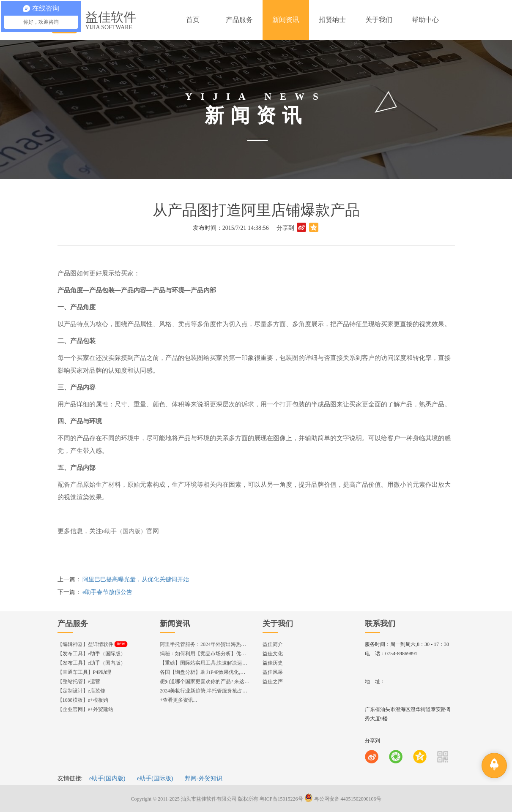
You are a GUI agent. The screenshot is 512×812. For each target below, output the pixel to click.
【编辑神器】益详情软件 (92, 644)
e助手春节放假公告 (107, 592)
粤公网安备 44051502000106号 (343, 799)
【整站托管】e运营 (79, 681)
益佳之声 (273, 681)
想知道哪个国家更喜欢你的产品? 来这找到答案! (213, 681)
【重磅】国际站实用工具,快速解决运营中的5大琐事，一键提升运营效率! (241, 663)
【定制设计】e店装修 (81, 691)
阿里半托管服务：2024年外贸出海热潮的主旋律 (213, 644)
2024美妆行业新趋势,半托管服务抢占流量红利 (211, 691)
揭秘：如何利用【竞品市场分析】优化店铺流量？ (216, 654)
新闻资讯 (175, 624)
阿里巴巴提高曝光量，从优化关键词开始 (136, 579)
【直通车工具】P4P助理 (84, 672)
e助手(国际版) (155, 778)
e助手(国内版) (107, 778)
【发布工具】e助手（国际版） (92, 654)
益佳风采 (273, 672)
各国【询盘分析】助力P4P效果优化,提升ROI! (210, 672)
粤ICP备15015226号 (281, 799)
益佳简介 (273, 644)
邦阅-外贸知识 (204, 778)
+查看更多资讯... (178, 700)
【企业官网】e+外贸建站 (85, 709)
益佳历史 (273, 663)
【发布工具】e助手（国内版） (92, 663)
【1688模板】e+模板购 (83, 700)
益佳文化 (273, 654)
